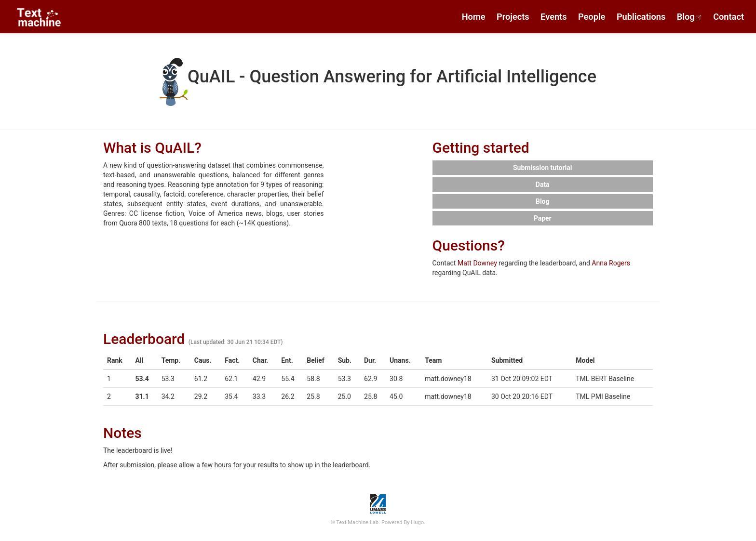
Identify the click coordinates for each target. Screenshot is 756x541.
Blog (543, 201)
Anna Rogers (611, 263)
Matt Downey (477, 263)
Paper (543, 218)
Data (543, 185)
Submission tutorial (543, 168)
